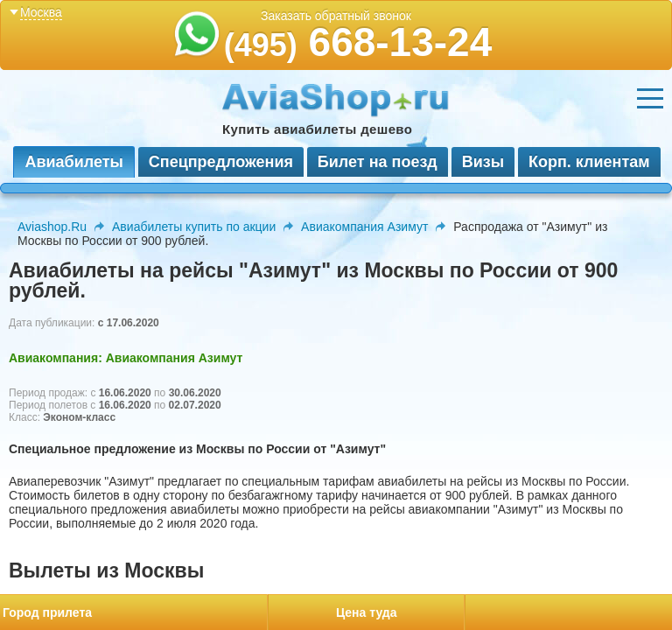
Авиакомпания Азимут (364, 227)
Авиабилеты (73, 162)
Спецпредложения (221, 162)
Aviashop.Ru (52, 227)
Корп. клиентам (589, 162)
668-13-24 (358, 42)
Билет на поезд (378, 162)
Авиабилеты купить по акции (194, 227)
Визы (483, 162)
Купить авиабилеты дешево (317, 129)
